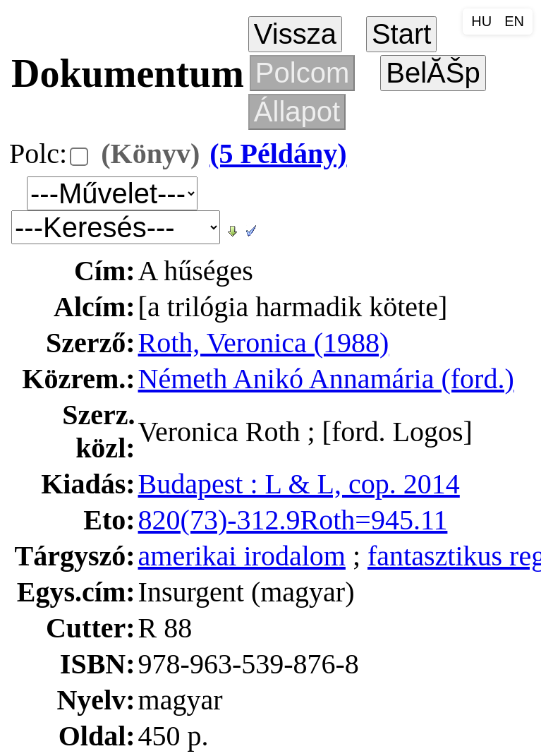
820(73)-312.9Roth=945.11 (293, 520)
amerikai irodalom (242, 556)
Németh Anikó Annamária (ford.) (326, 379)
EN (514, 21)
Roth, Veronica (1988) (264, 343)
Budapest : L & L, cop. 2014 (299, 484)
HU (481, 21)
